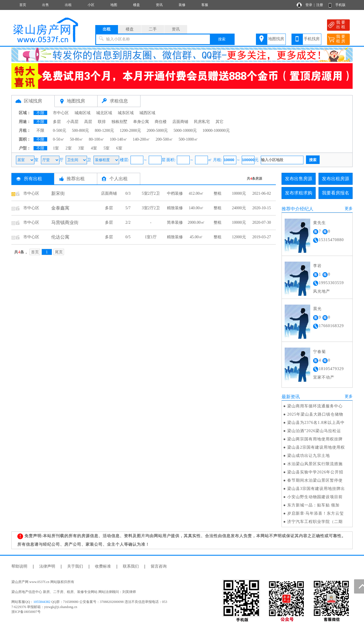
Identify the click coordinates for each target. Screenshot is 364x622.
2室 (69, 148)
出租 (68, 5)
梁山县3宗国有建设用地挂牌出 (316, 489)
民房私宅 (202, 122)
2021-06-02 (261, 193)
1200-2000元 (130, 131)
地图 (114, 5)
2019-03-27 (261, 237)
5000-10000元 (185, 131)
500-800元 (81, 131)
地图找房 (276, 39)
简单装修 (175, 222)
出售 (45, 5)
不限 (40, 113)
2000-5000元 (157, 131)
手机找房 (312, 39)
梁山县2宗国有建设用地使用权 (316, 447)
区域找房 (33, 101)
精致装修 (175, 208)
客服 (205, 5)
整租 (218, 193)
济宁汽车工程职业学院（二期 (315, 522)
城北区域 (104, 113)
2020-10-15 (261, 208)
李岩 (317, 266)
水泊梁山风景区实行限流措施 (315, 464)
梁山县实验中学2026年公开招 (315, 472)
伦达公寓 (60, 237)
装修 (182, 5)
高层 (88, 122)
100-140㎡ (118, 139)
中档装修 (175, 193)
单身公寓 (141, 122)
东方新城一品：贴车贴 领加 (314, 505)
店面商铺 (180, 122)
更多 (349, 209)
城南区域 (82, 113)
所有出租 (33, 179)
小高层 (73, 122)
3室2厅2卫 (151, 208)
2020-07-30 (261, 222)
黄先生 (319, 223)
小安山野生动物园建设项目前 (315, 497)
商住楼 (161, 122)
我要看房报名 (336, 193)
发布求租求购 (299, 193)
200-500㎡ (164, 139)
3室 (81, 148)
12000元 (239, 237)
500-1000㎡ (188, 139)
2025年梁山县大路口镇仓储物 (315, 414)
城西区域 (147, 113)
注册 (320, 5)
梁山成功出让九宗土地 (309, 456)
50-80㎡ (77, 139)
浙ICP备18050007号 (26, 612)
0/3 (128, 193)
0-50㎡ (59, 139)
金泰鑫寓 (60, 208)
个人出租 (119, 179)
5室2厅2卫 (151, 193)
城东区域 (126, 113)
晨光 (317, 309)
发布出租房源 (336, 179)
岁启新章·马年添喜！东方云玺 (316, 513)
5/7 (128, 208)
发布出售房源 (299, 179)
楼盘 (136, 5)
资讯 (159, 5)
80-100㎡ (96, 139)
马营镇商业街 (65, 222)
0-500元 (60, 131)
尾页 (59, 252)
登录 (309, 5)
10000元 (239, 193)
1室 (56, 148)
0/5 (128, 237)
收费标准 (103, 566)
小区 (91, 5)
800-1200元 (104, 131)
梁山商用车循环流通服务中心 (315, 406)
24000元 (239, 208)
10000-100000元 (216, 131)
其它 (220, 122)
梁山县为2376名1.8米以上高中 (316, 423)
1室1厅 (151, 237)
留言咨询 (159, 566)
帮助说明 (19, 566)
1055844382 (42, 602)
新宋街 (58, 193)
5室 (106, 148)
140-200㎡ (141, 139)
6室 (119, 148)
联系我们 (131, 566)
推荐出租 (76, 179)
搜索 (222, 39)
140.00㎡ (196, 208)
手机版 (340, 5)
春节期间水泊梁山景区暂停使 (315, 480)
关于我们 (75, 566)
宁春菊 (319, 352)
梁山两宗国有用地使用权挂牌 (315, 439)
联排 (102, 122)
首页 (23, 5)
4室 (94, 148)
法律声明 (47, 566)
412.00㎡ (196, 193)
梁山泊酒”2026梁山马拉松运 (314, 431)
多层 (57, 122)
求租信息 (119, 101)
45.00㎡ (196, 237)
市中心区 (61, 113)
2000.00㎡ (196, 222)
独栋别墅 (119, 122)
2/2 (128, 222)
